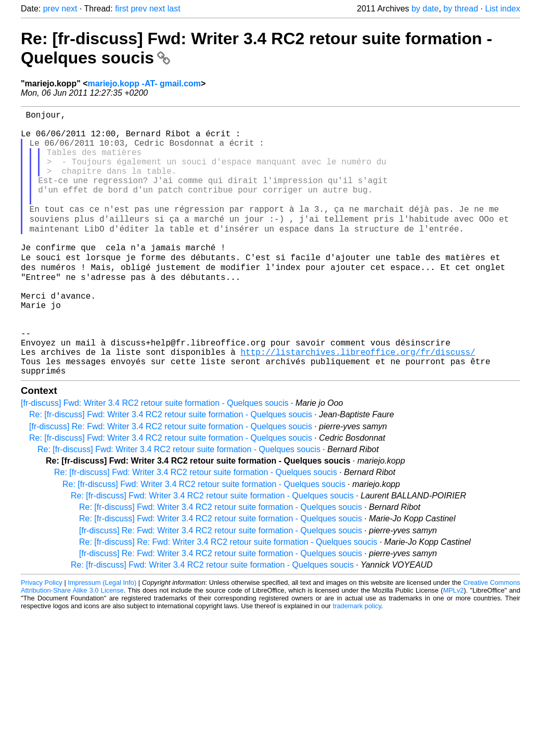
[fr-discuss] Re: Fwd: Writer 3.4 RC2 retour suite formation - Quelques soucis (171, 482)
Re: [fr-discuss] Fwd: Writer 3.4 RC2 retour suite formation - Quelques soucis (171, 470)
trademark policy (357, 661)
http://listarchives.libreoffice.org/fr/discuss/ (358, 403)
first (122, 9)
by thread (461, 9)
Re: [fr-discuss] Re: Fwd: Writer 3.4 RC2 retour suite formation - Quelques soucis (228, 597)
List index (503, 9)
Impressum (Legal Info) (102, 638)
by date (425, 9)
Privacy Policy (42, 638)
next (69, 9)
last (174, 9)
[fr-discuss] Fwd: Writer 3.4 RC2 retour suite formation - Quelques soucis (155, 458)
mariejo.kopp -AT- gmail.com (145, 84)
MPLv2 (454, 645)
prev (51, 9)
